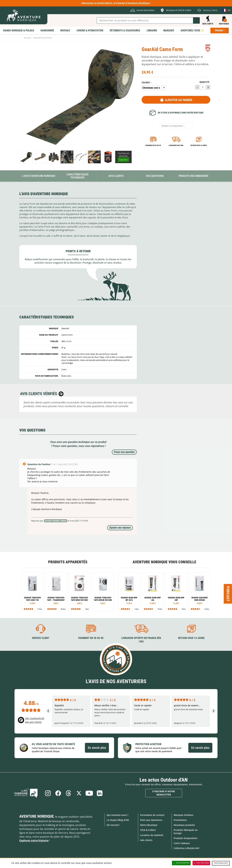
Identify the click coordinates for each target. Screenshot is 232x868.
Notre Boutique (149, 825)
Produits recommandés (193, 176)
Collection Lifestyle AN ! (187, 848)
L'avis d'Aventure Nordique (39, 176)
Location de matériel (152, 835)
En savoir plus (97, 748)
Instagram (47, 793)
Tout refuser (201, 863)
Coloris (146, 83)
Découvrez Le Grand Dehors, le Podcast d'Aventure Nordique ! (116, 3)
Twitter (79, 793)
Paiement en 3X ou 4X (153, 145)
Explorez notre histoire (34, 840)
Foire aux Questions (151, 820)
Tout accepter (181, 863)
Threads (68, 793)
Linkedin (100, 793)
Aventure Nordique (37, 816)
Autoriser (123, 160)
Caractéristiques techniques (77, 176)
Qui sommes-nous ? (117, 815)
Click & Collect (148, 830)
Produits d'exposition (186, 838)
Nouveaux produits (184, 825)
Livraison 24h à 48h (176, 145)
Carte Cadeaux (182, 843)
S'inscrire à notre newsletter (164, 793)
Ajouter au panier (179, 100)
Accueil (27, 38)
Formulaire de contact (152, 815)
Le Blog (28, 793)
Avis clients (146, 840)
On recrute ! (113, 825)
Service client (41, 638)
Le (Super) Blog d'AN (118, 820)
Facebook (58, 793)
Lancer (196, 20)
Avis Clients (116, 176)
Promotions (180, 820)
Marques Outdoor (184, 815)
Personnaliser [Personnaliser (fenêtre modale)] (221, 863)
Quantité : (205, 82)
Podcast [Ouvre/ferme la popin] (228, 594)
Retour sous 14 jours (199, 145)
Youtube (90, 793)
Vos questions (155, 176)
